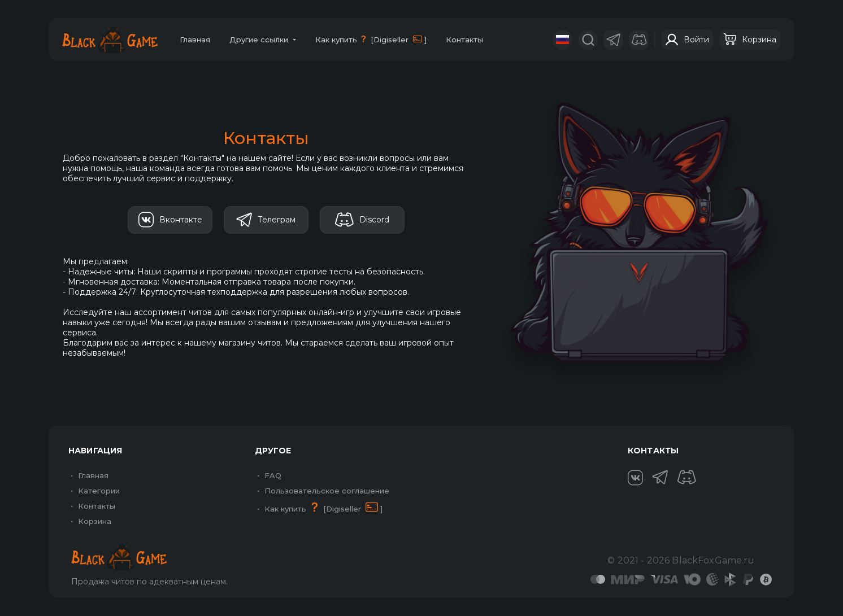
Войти (687, 40)
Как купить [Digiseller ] (371, 39)
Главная (195, 40)
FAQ (268, 475)
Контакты (464, 40)
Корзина (750, 40)
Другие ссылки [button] (260, 40)
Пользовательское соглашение (322, 491)
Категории (94, 491)
